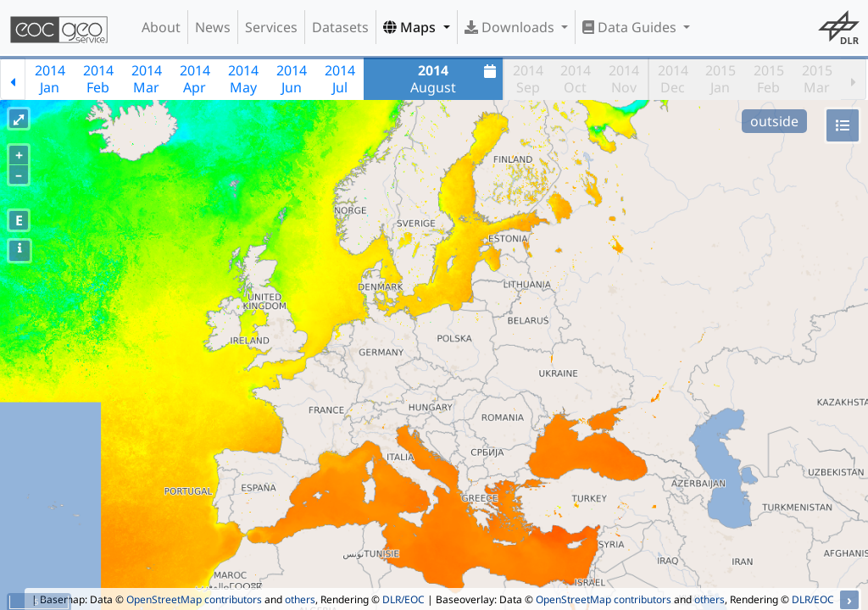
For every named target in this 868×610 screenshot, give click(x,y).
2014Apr (195, 79)
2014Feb (98, 79)
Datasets (340, 27)
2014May (243, 79)
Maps (411, 27)
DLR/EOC (403, 599)
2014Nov (624, 79)
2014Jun (292, 79)
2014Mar (147, 79)
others (300, 599)
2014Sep (528, 79)
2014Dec (673, 79)
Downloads (511, 27)
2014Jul (340, 79)
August (455, 79)
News (213, 27)
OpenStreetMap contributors (194, 599)
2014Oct (576, 79)
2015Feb (769, 79)
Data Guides (631, 27)
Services (271, 27)
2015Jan (721, 79)
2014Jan (50, 79)
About (161, 27)
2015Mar (817, 79)
